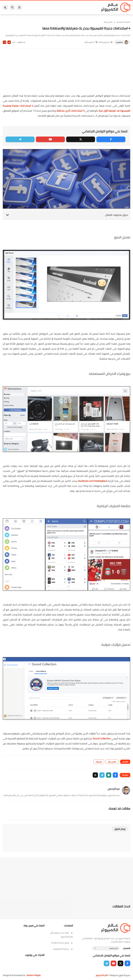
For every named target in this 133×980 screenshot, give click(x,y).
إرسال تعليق (120, 829)
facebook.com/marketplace (93, 481)
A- (5, 42)
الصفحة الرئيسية (123, 22)
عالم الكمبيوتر (102, 975)
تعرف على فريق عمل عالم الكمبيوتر (62, 935)
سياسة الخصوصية (63, 949)
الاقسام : (126, 948)
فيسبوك (99, 762)
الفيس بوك (108, 22)
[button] (115, 775)
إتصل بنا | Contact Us (62, 943)
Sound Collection (102, 738)
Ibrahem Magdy (34, 975)
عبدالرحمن (119, 42)
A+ (9, 42)
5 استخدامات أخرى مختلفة (71, 111)
